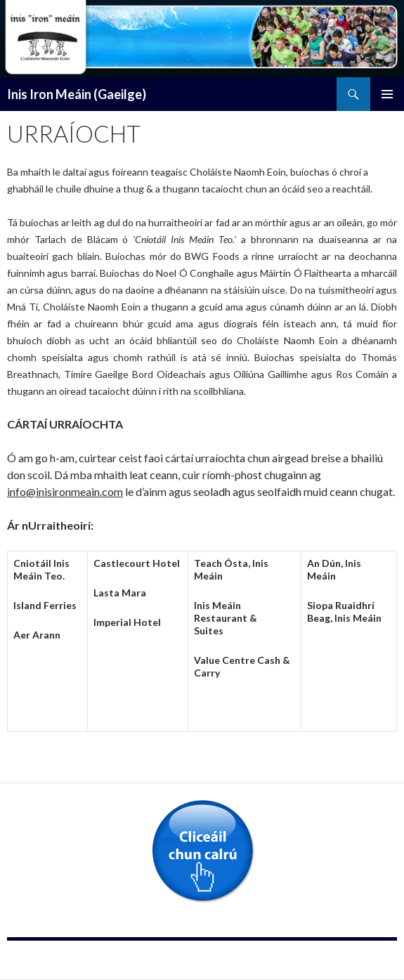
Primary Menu (387, 94)
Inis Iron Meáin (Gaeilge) (77, 94)
